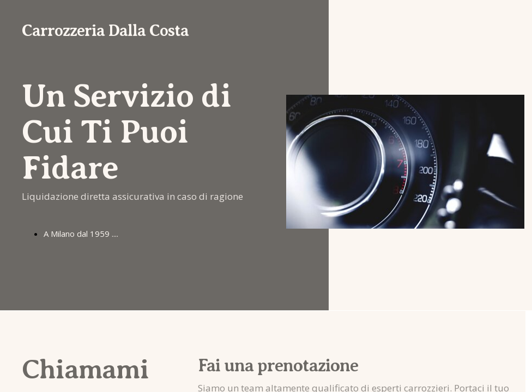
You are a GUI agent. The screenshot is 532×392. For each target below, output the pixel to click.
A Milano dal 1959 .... (81, 234)
